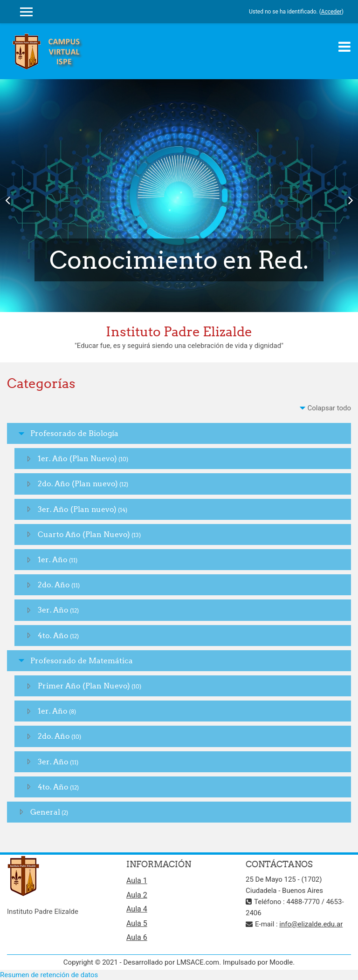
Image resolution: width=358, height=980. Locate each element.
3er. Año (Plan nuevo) (77, 509)
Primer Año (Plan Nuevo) (84, 686)
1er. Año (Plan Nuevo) (77, 458)
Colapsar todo (329, 408)
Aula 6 (137, 937)
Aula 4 (137, 909)
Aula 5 (137, 923)
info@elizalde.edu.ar (311, 924)
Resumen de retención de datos (49, 975)
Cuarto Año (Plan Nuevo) (84, 534)
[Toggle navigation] (344, 47)
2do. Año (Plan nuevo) (78, 483)
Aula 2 (137, 895)
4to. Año (53, 635)
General (45, 812)
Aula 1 (137, 881)
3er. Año (53, 610)
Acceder (331, 12)
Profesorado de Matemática (82, 660)
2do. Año (54, 585)
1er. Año (53, 559)
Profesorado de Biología (74, 433)
